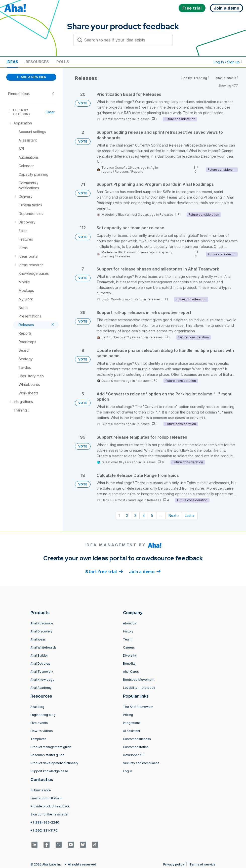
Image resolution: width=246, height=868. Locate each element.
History (128, 631)
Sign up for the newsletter (50, 814)
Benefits (129, 664)
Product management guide (51, 747)
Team (127, 639)
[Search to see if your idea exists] (125, 40)
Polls (63, 62)
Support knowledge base (49, 771)
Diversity (130, 655)
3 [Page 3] (135, 515)
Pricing (128, 715)
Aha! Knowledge (43, 680)
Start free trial (104, 571)
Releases (143, 119)
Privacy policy (174, 864)
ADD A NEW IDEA (31, 77)
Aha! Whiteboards (44, 647)
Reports (137, 172)
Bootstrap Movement (139, 680)
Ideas (12, 62)
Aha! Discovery (42, 631)
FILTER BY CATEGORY (19, 112)
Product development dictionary (54, 763)
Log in (128, 771)
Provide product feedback (50, 806)
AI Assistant (132, 731)
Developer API (134, 755)
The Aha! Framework (138, 707)
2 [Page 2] (127, 515)
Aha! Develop (40, 664)
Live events (39, 723)
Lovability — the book (139, 688)
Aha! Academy (41, 688)
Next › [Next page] (174, 515)
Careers (129, 647)
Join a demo (145, 571)
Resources (37, 62)
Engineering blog (43, 715)
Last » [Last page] (190, 515)
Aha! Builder (39, 655)
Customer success (137, 739)
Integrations (132, 723)
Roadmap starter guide (47, 755)
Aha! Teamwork (42, 672)
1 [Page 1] (119, 515)
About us (130, 623)
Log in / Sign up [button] (228, 62)
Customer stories (136, 747)
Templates (38, 739)
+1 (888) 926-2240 (45, 822)
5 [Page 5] (152, 515)
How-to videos (42, 731)
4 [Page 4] (144, 515)
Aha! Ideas (38, 639)
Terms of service (202, 864)
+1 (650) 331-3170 (44, 830)
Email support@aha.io (46, 798)
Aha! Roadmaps (42, 623)
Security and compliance (141, 763)
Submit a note (41, 790)
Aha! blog (37, 707)
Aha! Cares (131, 672)
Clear (50, 112)
